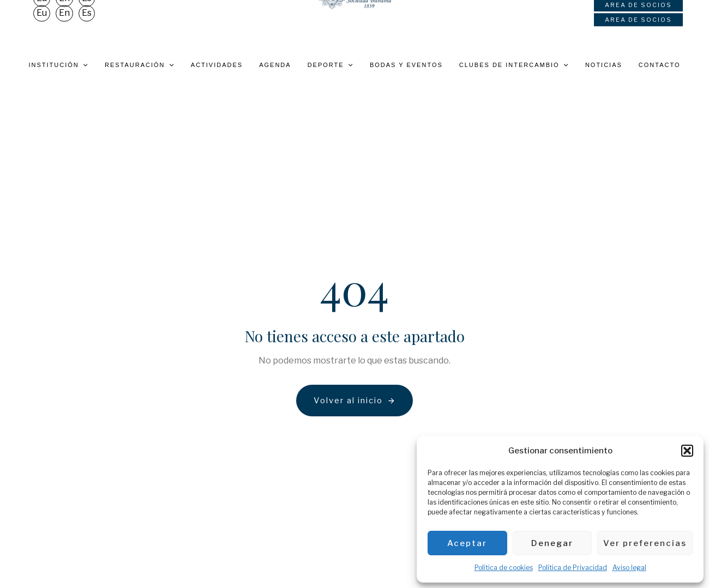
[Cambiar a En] (64, 26)
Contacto (660, 65)
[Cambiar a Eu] (42, 26)
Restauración (140, 65)
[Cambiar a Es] (87, 26)
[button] (687, 451)
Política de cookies (504, 568)
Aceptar (467, 543)
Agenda (275, 65)
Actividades (217, 65)
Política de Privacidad (573, 568)
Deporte (331, 65)
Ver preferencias (645, 543)
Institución (58, 65)
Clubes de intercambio (514, 65)
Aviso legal (629, 568)
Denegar (552, 543)
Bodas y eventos (406, 65)
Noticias (604, 65)
